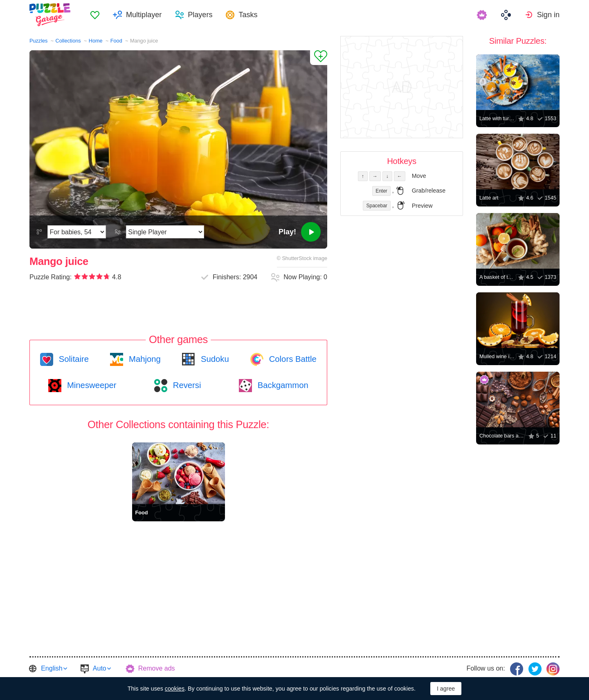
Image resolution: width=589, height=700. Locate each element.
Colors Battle (292, 359)
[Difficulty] (77, 232)
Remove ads (157, 668)
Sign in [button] (548, 15)
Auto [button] (100, 668)
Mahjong (143, 359)
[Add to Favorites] (319, 58)
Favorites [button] (95, 15)
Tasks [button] (248, 15)
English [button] (52, 668)
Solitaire (73, 359)
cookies (175, 689)
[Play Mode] (165, 232)
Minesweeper (90, 385)
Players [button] (200, 15)
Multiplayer (144, 15)
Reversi (186, 385)
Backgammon (282, 385)
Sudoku (214, 359)
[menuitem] (95, 15)
